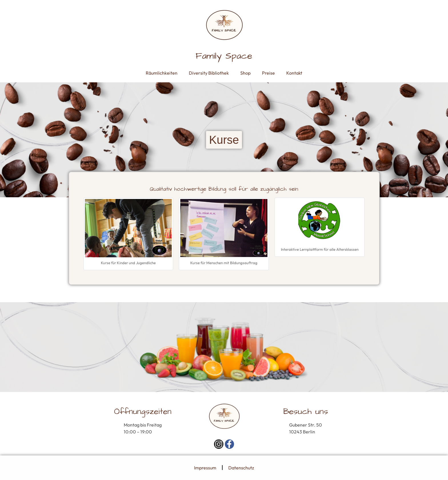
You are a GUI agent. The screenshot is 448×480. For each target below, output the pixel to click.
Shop (245, 73)
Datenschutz (241, 468)
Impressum (205, 468)
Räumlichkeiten (162, 73)
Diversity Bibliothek (209, 73)
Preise (268, 73)
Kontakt (294, 73)
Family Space (224, 56)
